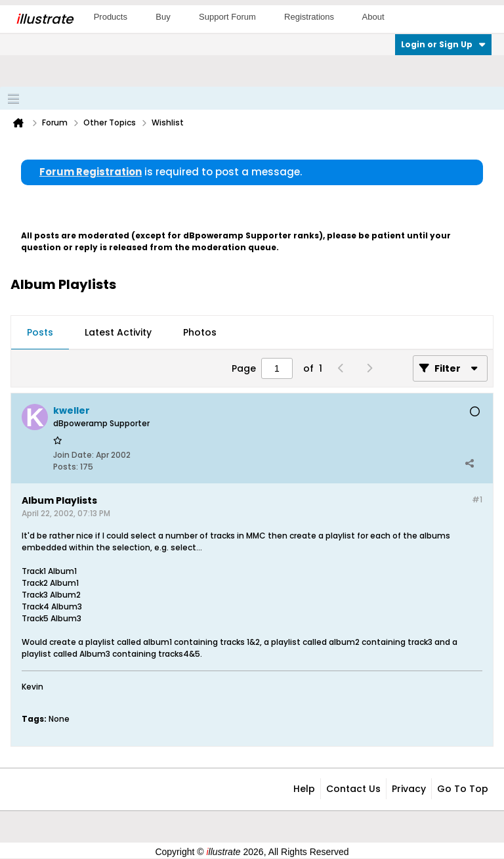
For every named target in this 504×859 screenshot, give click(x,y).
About (373, 17)
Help (304, 789)
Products (111, 17)
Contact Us (353, 789)
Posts (40, 332)
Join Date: (73, 455)
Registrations (309, 17)
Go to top (463, 789)
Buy (163, 17)
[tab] (40, 333)
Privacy (409, 789)
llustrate (44, 19)
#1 (477, 499)
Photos (200, 332)
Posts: (66, 467)
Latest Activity (118, 332)
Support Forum (227, 17)
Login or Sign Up (443, 44)
